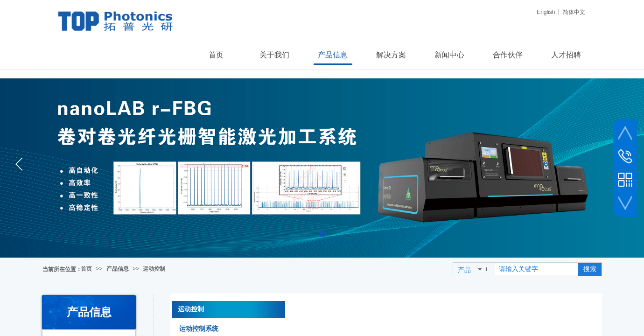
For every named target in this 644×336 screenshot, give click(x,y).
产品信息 (118, 269)
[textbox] (537, 269)
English (546, 12)
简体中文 (574, 12)
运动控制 (154, 269)
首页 (86, 269)
